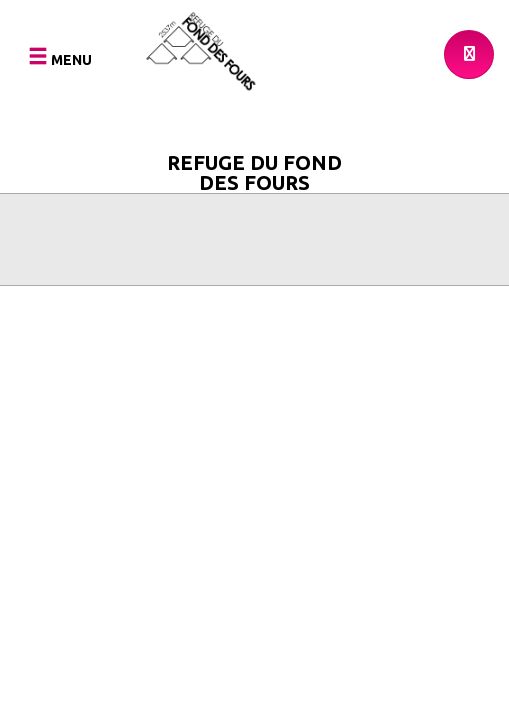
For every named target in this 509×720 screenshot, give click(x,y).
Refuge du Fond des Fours (254, 169)
